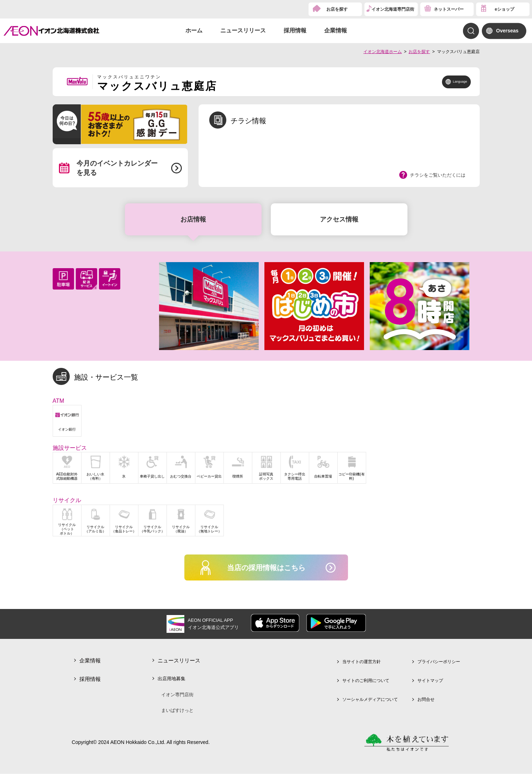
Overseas (507, 31)
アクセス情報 (339, 219)
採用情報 (295, 30)
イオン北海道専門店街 (393, 9)
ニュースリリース (243, 30)
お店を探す (337, 9)
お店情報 (193, 219)
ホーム (194, 30)
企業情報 (336, 30)
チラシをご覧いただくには (438, 175)
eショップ (504, 9)
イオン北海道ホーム (383, 52)
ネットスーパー (449, 9)
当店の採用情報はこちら (266, 569)
